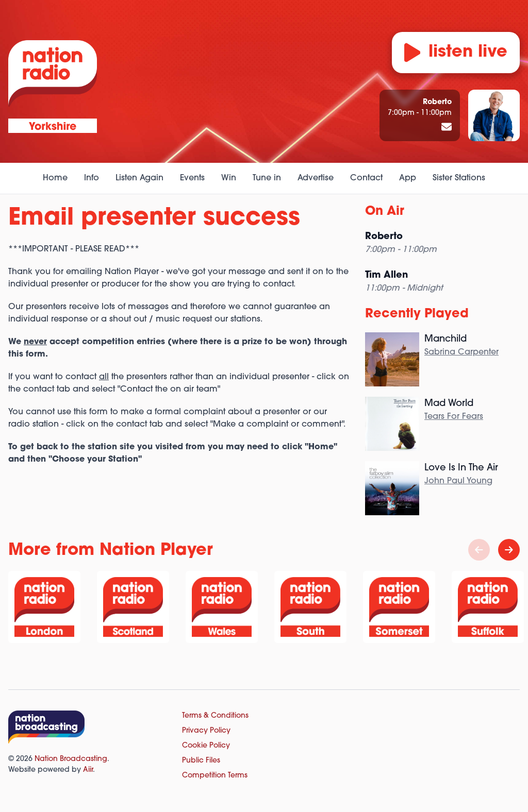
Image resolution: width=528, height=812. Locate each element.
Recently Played (417, 314)
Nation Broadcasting (71, 759)
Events (192, 178)
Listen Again (139, 178)
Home (55, 178)
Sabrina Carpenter (461, 352)
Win (229, 178)
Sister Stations (459, 178)
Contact (366, 178)
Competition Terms (215, 776)
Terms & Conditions (215, 716)
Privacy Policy (206, 731)
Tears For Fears (454, 417)
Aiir (88, 770)
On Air (385, 212)
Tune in (267, 178)
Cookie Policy (206, 746)
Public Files (201, 761)
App (408, 178)
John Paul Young (458, 481)
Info (92, 178)
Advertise (316, 178)
